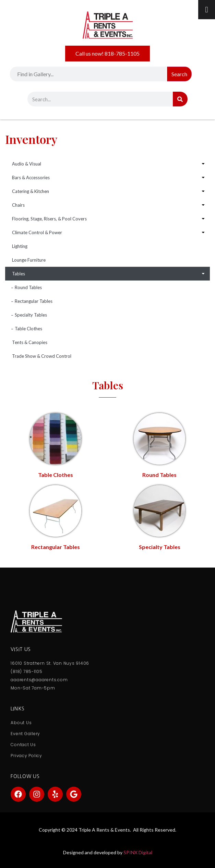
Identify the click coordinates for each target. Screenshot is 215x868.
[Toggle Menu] (207, 10)
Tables (19, 274)
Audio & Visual (27, 164)
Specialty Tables (31, 315)
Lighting (20, 246)
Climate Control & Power (37, 232)
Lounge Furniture (29, 260)
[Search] (180, 99)
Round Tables (28, 287)
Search (179, 74)
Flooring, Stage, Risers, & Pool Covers (49, 219)
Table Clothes (28, 329)
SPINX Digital (138, 852)
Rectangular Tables (34, 301)
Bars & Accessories (31, 178)
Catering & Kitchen (31, 191)
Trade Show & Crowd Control (42, 356)
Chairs (18, 205)
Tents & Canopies (30, 342)
